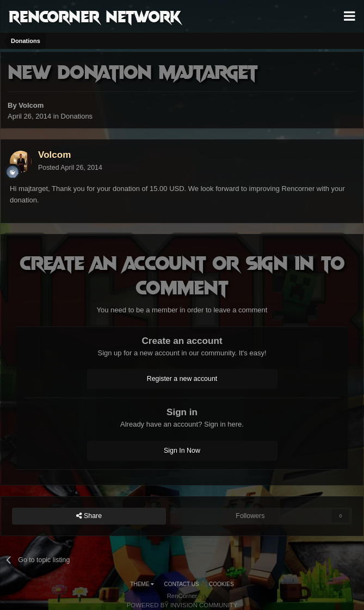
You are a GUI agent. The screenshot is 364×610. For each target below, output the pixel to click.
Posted (70, 168)
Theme (142, 584)
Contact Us (182, 584)
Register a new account (182, 379)
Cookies (221, 584)
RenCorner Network (95, 16)
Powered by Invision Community (182, 605)
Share (89, 516)
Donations (77, 116)
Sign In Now (182, 451)
